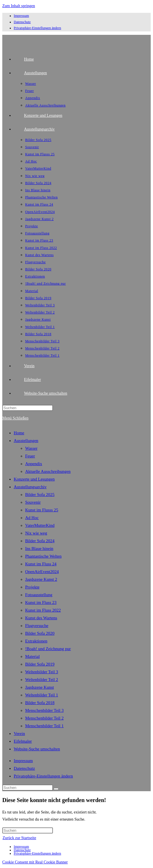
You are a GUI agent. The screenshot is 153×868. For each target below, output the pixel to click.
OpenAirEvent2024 (42, 572)
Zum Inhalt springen (19, 6)
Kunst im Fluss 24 (41, 564)
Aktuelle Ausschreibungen (48, 471)
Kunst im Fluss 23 (41, 602)
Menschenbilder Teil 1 (44, 726)
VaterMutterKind (40, 525)
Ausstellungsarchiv (30, 487)
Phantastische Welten (43, 556)
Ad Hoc (32, 518)
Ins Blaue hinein (39, 548)
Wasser (31, 448)
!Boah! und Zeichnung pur (48, 649)
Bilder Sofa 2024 (40, 541)
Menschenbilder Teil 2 (44, 718)
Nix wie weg (36, 533)
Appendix (34, 464)
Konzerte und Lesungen (34, 479)
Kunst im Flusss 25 (42, 510)
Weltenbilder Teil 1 (42, 695)
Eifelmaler (23, 741)
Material (32, 656)
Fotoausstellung (39, 595)
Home (19, 433)
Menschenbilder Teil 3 (44, 710)
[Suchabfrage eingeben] (28, 408)
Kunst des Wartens (41, 618)
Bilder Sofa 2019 (40, 664)
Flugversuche (37, 626)
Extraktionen (36, 641)
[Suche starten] (56, 789)
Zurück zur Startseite (19, 838)
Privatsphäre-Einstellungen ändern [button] (37, 28)
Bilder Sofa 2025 (40, 495)
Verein (19, 734)
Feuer (30, 456)
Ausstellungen (26, 441)
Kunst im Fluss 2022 (43, 610)
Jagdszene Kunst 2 (41, 579)
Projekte (32, 587)
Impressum (21, 16)
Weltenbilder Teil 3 (42, 672)
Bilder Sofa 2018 (40, 703)
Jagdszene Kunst (39, 687)
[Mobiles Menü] (15, 418)
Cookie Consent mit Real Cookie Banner (35, 862)
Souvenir (33, 502)
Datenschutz (22, 22)
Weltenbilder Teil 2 (42, 680)
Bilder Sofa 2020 (40, 633)
